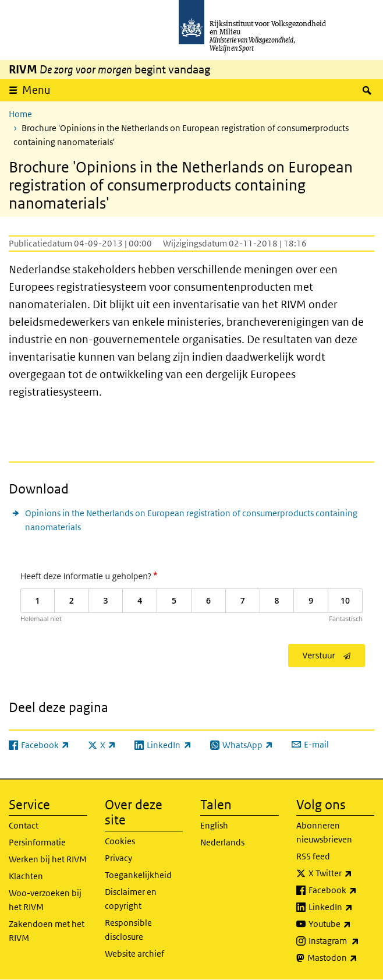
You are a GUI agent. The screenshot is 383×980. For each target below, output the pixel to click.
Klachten (26, 876)
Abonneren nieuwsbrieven (324, 832)
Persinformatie (37, 842)
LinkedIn (342, 907)
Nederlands (222, 842)
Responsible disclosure (128, 930)
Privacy (118, 858)
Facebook (342, 890)
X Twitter (342, 873)
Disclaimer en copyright (131, 899)
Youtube (342, 924)
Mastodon (341, 958)
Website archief (134, 953)
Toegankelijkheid (138, 875)
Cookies (120, 841)
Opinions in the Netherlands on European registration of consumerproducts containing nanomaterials (191, 520)
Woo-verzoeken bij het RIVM (45, 900)
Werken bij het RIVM (48, 859)
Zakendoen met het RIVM (47, 931)
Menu (36, 90)
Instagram (342, 941)
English (214, 825)
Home (20, 114)
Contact (24, 825)
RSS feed (313, 856)
